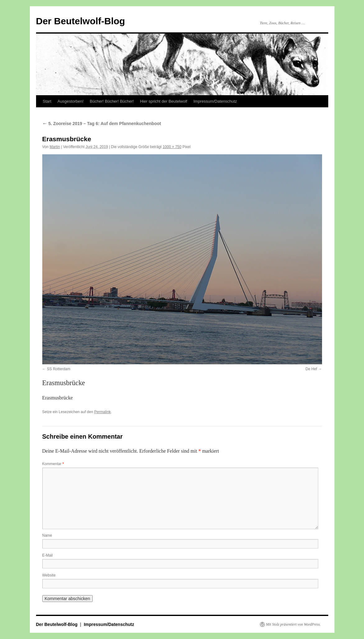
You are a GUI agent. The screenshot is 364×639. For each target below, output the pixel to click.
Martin (55, 147)
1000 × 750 (172, 147)
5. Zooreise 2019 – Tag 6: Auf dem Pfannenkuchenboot (102, 124)
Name (47, 535)
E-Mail (48, 555)
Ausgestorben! (71, 101)
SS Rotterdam (59, 369)
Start (47, 101)
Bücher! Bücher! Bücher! (112, 101)
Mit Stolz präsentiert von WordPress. (293, 624)
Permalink (102, 412)
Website (49, 575)
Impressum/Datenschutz (215, 101)
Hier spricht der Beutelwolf (164, 101)
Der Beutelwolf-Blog (81, 21)
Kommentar (53, 464)
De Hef (311, 369)
